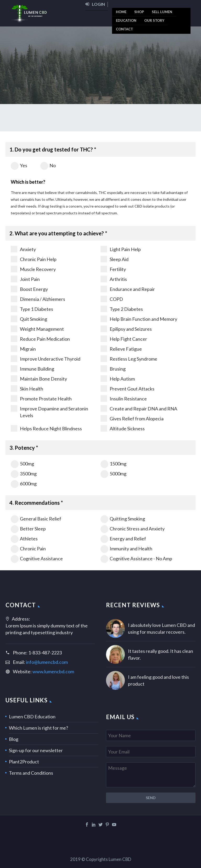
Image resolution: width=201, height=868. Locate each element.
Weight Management (37, 329)
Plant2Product (24, 762)
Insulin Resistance (124, 398)
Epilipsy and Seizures (126, 329)
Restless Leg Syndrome (129, 359)
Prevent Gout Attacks (127, 389)
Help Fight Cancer (124, 339)
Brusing (113, 369)
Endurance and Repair (128, 289)
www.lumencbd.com (53, 671)
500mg (22, 464)
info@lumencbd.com (47, 662)
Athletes (24, 539)
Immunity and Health (126, 549)
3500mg (24, 474)
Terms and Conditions (31, 773)
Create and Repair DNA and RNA (139, 408)
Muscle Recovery (33, 269)
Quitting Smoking (123, 519)
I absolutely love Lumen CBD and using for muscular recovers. (161, 628)
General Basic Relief (36, 519)
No (48, 165)
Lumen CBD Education (32, 717)
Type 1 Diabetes (32, 309)
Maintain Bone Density (39, 379)
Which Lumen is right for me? (38, 728)
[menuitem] (97, 6)
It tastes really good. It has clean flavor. (161, 654)
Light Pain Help (121, 249)
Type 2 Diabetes (122, 309)
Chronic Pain (28, 549)
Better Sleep (28, 529)
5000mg (113, 474)
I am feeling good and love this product (158, 680)
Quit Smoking (29, 319)
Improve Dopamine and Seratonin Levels (49, 412)
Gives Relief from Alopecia (132, 418)
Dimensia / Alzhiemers (38, 299)
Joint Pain (25, 279)
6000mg (24, 484)
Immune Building (32, 369)
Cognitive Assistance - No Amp (136, 558)
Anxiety (23, 249)
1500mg (113, 464)
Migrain (23, 349)
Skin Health (27, 389)
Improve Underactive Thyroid (46, 359)
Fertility (113, 269)
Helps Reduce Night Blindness (46, 428)
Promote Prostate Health (41, 398)
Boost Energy (29, 289)
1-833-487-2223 (45, 653)
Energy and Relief (123, 539)
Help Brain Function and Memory (139, 319)
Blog (14, 739)
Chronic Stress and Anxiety (133, 529)
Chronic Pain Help (34, 259)
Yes (19, 165)
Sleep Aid (115, 259)
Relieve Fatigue (121, 349)
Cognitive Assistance (37, 558)
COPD (112, 299)
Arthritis (114, 279)
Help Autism (118, 379)
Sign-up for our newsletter (36, 750)
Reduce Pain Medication (40, 339)
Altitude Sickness (123, 428)
